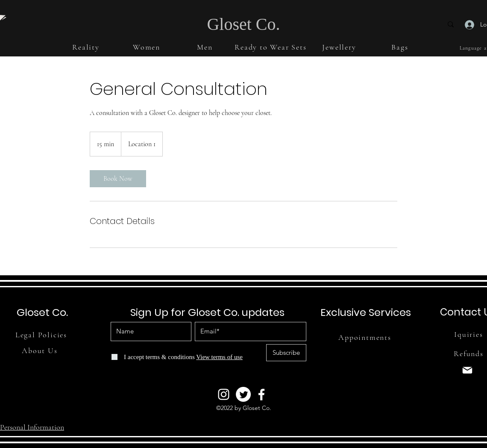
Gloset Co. (243, 24)
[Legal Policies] (42, 335)
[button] (87, 47)
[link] (118, 179)
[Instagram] (224, 394)
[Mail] (467, 370)
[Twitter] (243, 394)
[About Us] (41, 351)
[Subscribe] (286, 353)
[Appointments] (366, 337)
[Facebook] (261, 395)
